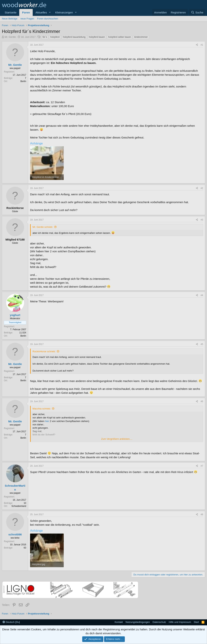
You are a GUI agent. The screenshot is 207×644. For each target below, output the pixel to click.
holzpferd (55, 37)
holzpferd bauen (97, 37)
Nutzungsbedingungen (138, 622)
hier (47, 421)
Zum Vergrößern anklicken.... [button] (117, 439)
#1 (202, 45)
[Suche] (197, 12)
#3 (202, 220)
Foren (26, 12)
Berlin (23, 81)
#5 (202, 344)
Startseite (11, 12)
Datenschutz (159, 622)
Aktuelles (41, 12)
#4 (202, 295)
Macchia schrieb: (42, 409)
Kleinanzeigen (64, 12)
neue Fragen (27, 19)
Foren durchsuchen (48, 19)
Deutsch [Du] (11, 622)
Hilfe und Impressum (180, 622)
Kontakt (119, 622)
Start (196, 622)
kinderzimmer (141, 37)
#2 (202, 188)
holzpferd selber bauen (120, 37)
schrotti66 (15, 534)
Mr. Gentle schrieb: (43, 227)
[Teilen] (197, 45)
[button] (50, 12)
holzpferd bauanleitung (74, 37)
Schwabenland (19, 506)
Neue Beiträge (10, 19)
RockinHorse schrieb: (44, 351)
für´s (45, 37)
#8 (202, 514)
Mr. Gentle (10, 37)
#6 (202, 401)
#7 (202, 466)
